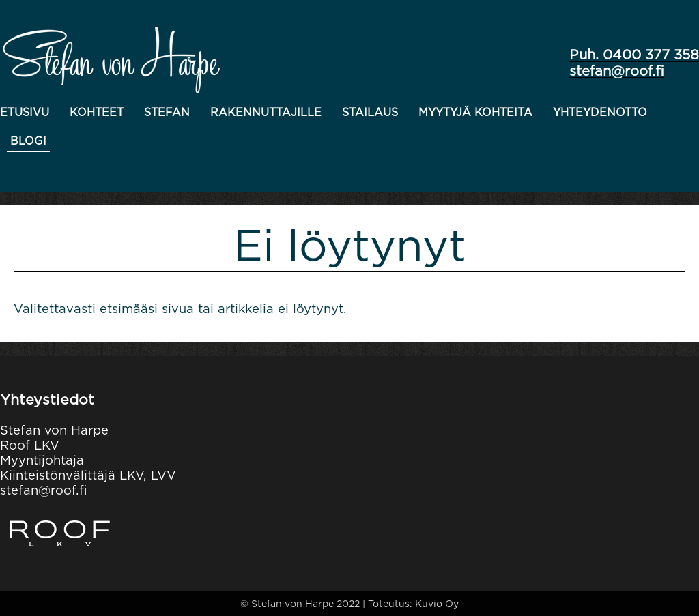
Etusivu (25, 112)
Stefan (167, 112)
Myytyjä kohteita (475, 112)
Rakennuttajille (266, 112)
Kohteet (97, 112)
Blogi (28, 141)
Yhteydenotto (600, 112)
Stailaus (370, 112)
